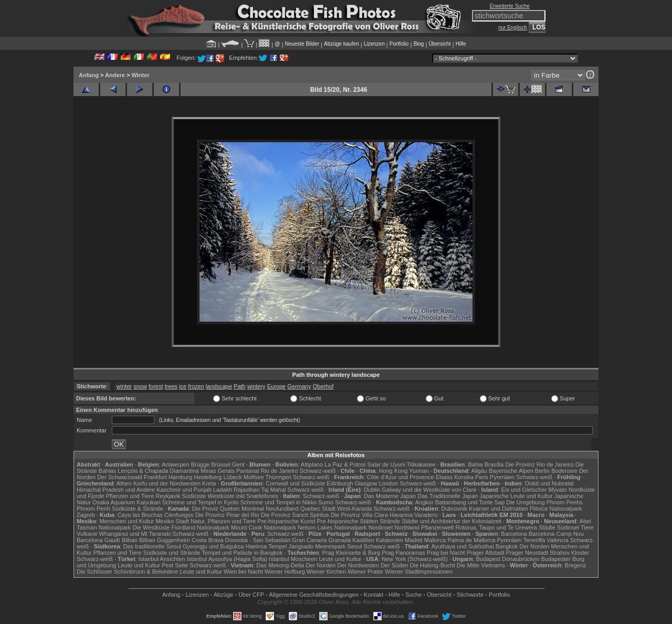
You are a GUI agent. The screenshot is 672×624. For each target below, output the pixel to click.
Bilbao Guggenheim (165, 540)
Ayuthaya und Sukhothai (463, 546)
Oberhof (323, 386)
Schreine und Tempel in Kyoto (201, 502)
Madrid (414, 540)
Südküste (194, 496)
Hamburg (180, 477)
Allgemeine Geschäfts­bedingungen (314, 595)
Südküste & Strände (138, 509)
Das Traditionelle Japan (448, 496)
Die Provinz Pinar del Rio (227, 515)
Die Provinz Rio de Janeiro (539, 464)
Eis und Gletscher (524, 490)
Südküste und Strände (172, 553)
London (388, 483)
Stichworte (470, 595)
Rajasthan (247, 490)
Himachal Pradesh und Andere (116, 490)
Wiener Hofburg (285, 572)
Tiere (587, 527)
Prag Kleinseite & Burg (351, 553)
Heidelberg (208, 477)
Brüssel (221, 464)
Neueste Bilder (302, 44)
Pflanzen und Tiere (130, 496)
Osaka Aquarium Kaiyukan (127, 502)
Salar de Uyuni (386, 464)
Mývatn (558, 490)
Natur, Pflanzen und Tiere (223, 521)
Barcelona (514, 534)
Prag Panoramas (403, 553)
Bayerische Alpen (511, 471)
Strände (390, 521)
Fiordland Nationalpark (200, 527)
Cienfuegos (179, 515)
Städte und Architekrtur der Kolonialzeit (451, 521)
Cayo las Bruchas (140, 515)
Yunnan (419, 471)
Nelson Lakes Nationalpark (332, 527)
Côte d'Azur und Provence (401, 477)
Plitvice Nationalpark (556, 509)
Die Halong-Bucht (433, 565)
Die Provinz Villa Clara (359, 515)
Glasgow (366, 483)
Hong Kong (393, 471)
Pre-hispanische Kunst (286, 521)
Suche (413, 595)
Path (240, 386)
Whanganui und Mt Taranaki (135, 534)
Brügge (200, 464)
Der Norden (535, 546)
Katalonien (390, 540)
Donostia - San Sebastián (258, 540)
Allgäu (479, 471)
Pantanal (248, 471)
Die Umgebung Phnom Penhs (544, 502)
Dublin (372, 490)
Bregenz (576, 565)
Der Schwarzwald (120, 477)
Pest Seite (175, 565)
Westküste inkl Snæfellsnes (243, 496)
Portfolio (399, 44)
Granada (339, 540)
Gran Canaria (309, 540)
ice (183, 386)
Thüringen (278, 477)
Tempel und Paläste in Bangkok (242, 553)
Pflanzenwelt (437, 527)
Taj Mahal (273, 490)
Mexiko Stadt (172, 521)
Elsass (444, 477)
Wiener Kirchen (326, 572)
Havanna (401, 515)
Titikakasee (421, 464)
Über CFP (251, 595)
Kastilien (363, 540)
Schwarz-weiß (317, 471)
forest (156, 386)
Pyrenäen (502, 477)
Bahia (475, 464)
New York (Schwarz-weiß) (415, 559)
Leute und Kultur (340, 559)
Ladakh (223, 490)
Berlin (542, 471)
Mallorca (435, 540)
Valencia (558, 540)
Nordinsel (381, 527)
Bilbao (130, 540)
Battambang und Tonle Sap (470, 502)
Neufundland (282, 509)
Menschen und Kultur (127, 521)
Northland (407, 527)
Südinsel (568, 527)
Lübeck (232, 477)
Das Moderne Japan (390, 496)
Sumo (326, 502)
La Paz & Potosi (345, 464)
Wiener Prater (365, 572)
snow (140, 386)
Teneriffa (534, 540)
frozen (196, 386)
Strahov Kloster (569, 553)
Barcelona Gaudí (98, 540)
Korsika (464, 477)
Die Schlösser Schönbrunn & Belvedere (127, 572)
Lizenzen (374, 44)
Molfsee (254, 477)
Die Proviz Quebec (216, 509)
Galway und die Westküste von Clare (429, 490)
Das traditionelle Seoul (152, 546)
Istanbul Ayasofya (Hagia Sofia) (227, 559)
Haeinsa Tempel (266, 546)
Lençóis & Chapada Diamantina (158, 471)
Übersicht (439, 44)
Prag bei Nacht (446, 553)
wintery (256, 386)
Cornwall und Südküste (295, 483)
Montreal (253, 509)
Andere (115, 75)
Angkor (424, 502)
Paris (482, 477)
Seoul (354, 546)
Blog (418, 44)
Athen (124, 483)
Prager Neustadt (527, 553)
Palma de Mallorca (471, 540)
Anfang (89, 75)
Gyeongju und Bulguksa (213, 546)
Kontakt (374, 595)
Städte (547, 527)
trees (171, 386)
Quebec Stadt (318, 509)
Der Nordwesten (358, 565)
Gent (238, 464)
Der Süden (395, 565)
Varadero (426, 515)
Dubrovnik (455, 509)
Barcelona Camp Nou (556, 534)
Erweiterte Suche (510, 6)
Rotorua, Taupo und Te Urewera (496, 527)
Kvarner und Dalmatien (498, 509)
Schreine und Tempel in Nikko (279, 502)
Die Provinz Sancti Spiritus (295, 515)
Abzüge (223, 595)
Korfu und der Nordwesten (167, 483)
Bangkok (507, 546)
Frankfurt (155, 477)
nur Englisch (513, 28)
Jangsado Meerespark (317, 546)
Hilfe (461, 44)
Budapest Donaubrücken (507, 559)
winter (124, 386)
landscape (219, 386)
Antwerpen (176, 464)
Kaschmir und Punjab (184, 490)
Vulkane (87, 534)
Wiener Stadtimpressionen (419, 572)
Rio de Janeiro (279, 471)
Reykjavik (168, 496)
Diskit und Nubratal (549, 483)
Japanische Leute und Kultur (516, 496)
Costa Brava (208, 540)
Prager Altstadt (486, 553)
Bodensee (564, 471)
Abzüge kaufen (342, 44)
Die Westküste (151, 527)
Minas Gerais (218, 471)
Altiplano (312, 464)
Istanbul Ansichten (161, 559)
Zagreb (86, 515)
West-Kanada (354, 509)
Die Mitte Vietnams (481, 565)
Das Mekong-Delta (280, 565)
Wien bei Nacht (243, 572)
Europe (276, 386)
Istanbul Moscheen (293, 559)
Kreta (209, 483)
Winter (140, 75)
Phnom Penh (93, 509)
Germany (299, 386)
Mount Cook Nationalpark (264, 527)
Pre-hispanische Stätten (347, 521)
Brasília (494, 464)
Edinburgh (340, 483)
